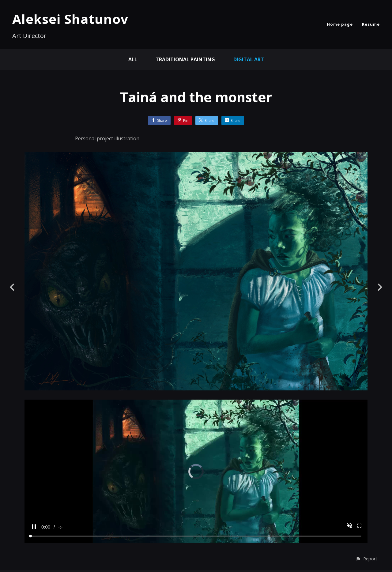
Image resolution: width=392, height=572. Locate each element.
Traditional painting (185, 59)
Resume (371, 24)
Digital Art (249, 59)
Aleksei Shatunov (70, 19)
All (133, 59)
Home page (340, 24)
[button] (366, 559)
